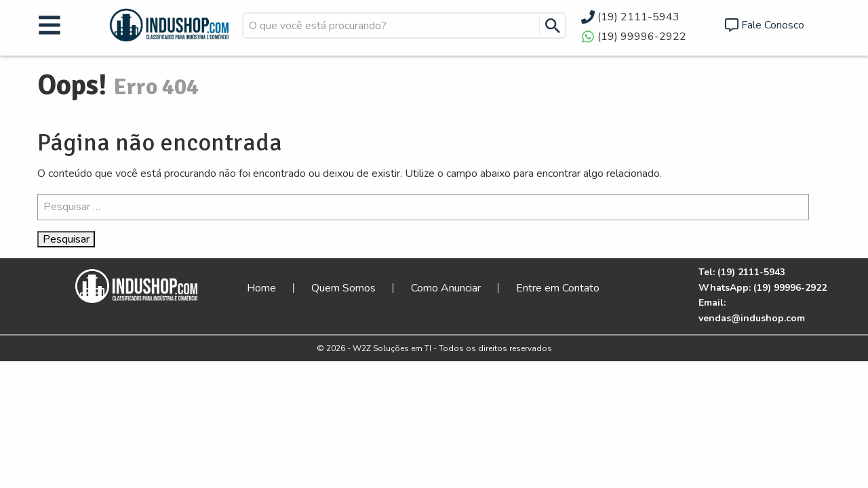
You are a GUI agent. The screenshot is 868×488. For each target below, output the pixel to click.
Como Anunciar (446, 288)
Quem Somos (343, 288)
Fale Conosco (773, 25)
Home (261, 288)
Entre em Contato (558, 288)
